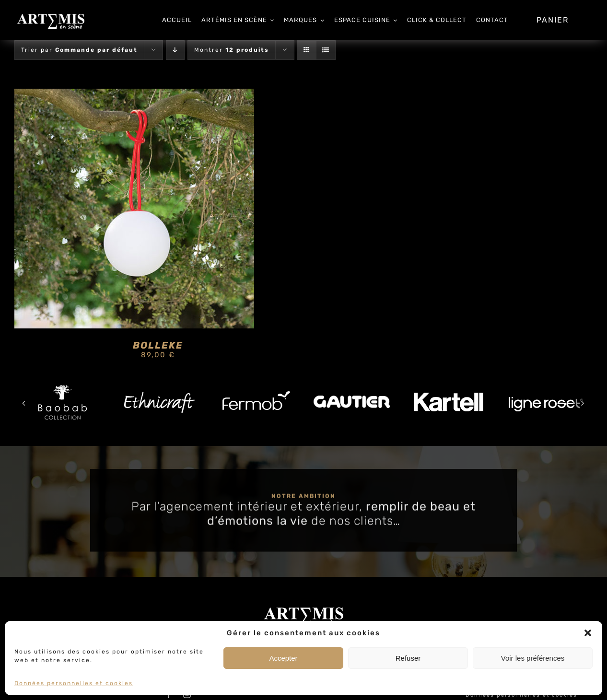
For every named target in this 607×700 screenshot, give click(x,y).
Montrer (232, 50)
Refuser (408, 658)
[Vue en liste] (326, 50)
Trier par (79, 50)
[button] (588, 633)
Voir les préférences (533, 658)
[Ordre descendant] (175, 50)
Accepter (283, 658)
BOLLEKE (158, 345)
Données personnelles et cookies (74, 683)
